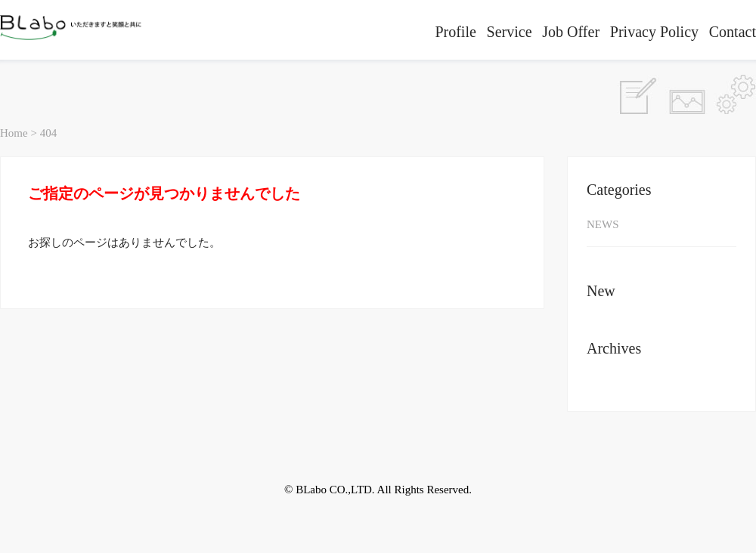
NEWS (603, 224)
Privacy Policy (654, 32)
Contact (733, 32)
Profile (455, 32)
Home (14, 133)
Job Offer (571, 32)
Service (510, 32)
